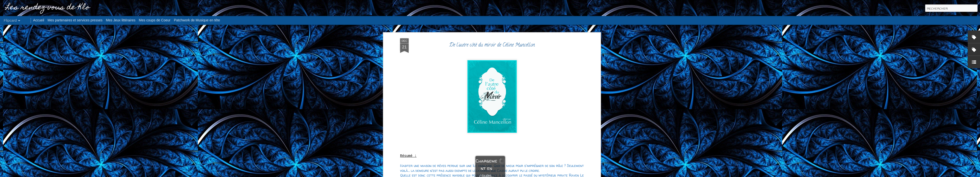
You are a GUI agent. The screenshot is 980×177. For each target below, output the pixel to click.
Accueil (39, 20)
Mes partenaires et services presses (75, 20)
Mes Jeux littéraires (121, 20)
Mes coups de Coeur (155, 20)
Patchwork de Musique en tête (197, 20)
